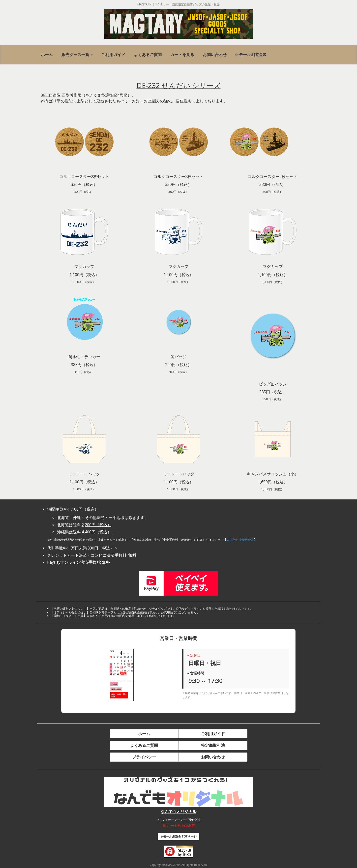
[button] (77, 55)
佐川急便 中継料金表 (240, 540)
